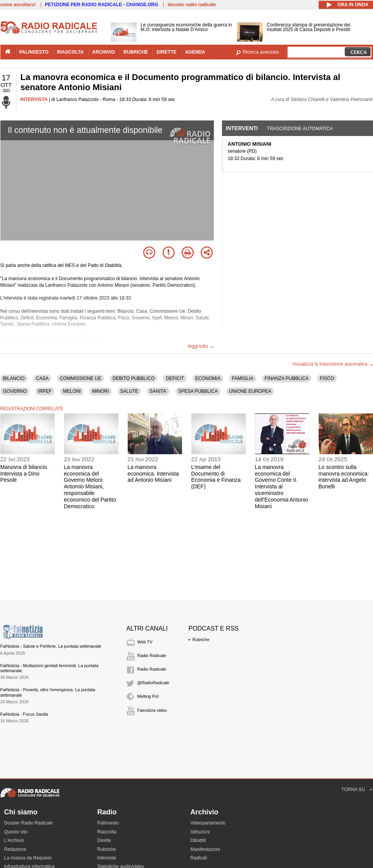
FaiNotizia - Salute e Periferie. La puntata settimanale (51, 646)
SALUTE (129, 391)
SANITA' (158, 391)
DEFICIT (175, 378)
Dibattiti (198, 840)
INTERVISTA (34, 99)
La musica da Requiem (28, 858)
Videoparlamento (208, 823)
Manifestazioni (206, 849)
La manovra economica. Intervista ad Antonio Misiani (153, 474)
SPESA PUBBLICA (198, 391)
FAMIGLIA (242, 378)
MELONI (72, 391)
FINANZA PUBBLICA (287, 378)
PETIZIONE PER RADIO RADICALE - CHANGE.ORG (102, 5)
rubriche (136, 52)
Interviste (107, 858)
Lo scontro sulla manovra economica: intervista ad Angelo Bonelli (344, 477)
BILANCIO (14, 378)
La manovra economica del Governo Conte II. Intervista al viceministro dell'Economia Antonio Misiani (282, 487)
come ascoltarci (18, 5)
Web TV (145, 642)
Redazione (15, 849)
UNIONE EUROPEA (250, 391)
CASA (43, 378)
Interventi (242, 128)
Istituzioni (200, 832)
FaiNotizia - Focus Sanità (24, 714)
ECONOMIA (208, 378)
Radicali (199, 858)
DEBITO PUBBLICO (134, 378)
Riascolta (107, 832)
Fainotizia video (152, 710)
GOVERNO (15, 391)
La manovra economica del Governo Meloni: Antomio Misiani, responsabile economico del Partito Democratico (90, 487)
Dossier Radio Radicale (29, 823)
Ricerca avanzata (261, 52)
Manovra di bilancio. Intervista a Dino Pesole (25, 474)
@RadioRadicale (154, 683)
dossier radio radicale (192, 5)
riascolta (70, 52)
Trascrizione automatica (300, 129)
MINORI (100, 391)
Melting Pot (148, 696)
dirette (166, 52)
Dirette (104, 840)
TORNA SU (353, 790)
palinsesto (34, 52)
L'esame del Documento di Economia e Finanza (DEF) (216, 477)
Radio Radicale (152, 655)
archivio (103, 52)
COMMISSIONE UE (81, 378)
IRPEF (45, 391)
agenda (195, 52)
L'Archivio (14, 840)
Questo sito (16, 832)
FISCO (327, 378)
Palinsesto (108, 823)
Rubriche (201, 640)
